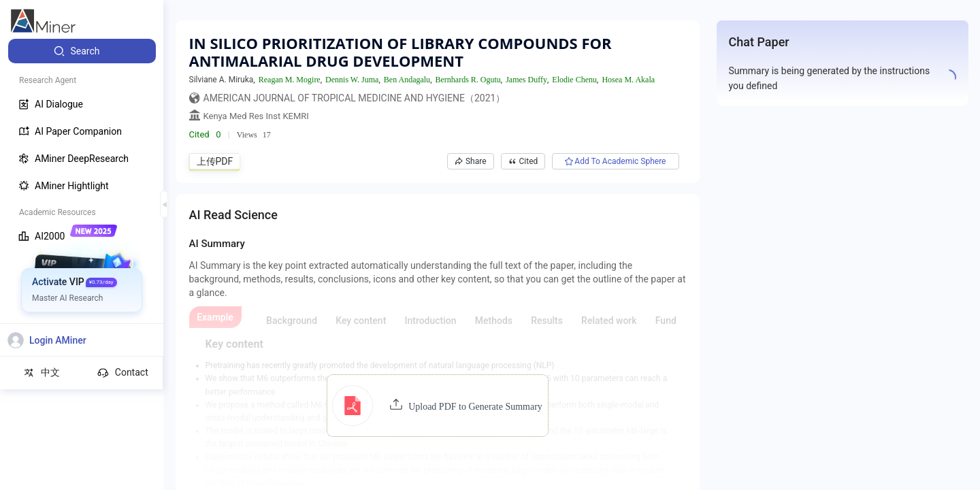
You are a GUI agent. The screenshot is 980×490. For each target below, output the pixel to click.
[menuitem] (82, 51)
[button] (437, 406)
